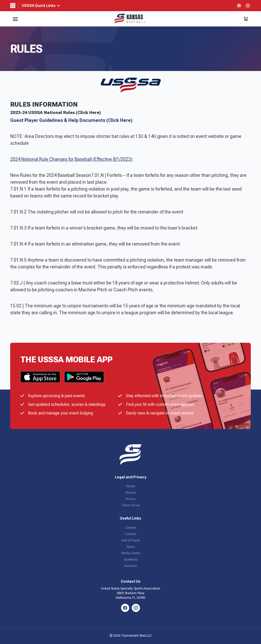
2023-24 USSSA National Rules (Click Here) (56, 112)
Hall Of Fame (131, 540)
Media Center (131, 553)
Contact (130, 534)
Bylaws (131, 493)
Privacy (130, 499)
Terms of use (130, 505)
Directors (131, 566)
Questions (131, 560)
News (130, 547)
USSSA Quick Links (39, 6)
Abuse (130, 486)
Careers (131, 528)
